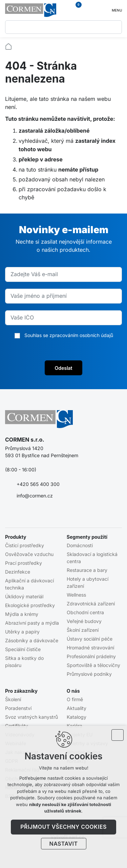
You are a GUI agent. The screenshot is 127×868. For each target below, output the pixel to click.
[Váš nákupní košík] (75, 10)
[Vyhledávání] (115, 27)
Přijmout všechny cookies (63, 827)
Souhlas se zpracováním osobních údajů (69, 335)
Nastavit (64, 844)
